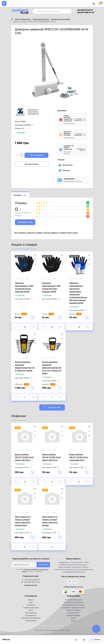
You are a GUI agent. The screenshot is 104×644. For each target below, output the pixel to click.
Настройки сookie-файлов (73, 602)
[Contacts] (94, 3)
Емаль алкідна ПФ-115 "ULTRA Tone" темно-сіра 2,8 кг (24, 457)
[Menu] (4, 3)
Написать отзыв (25, 222)
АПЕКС (23, 121)
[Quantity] (18, 155)
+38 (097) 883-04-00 (85, 12)
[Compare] (35, 264)
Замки (31, 610)
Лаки (31, 602)
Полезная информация (73, 600)
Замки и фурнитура (23, 19)
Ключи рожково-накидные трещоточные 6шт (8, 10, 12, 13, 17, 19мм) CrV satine (52, 368)
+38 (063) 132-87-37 (85, 10)
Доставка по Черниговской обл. (73, 607)
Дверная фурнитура (41, 19)
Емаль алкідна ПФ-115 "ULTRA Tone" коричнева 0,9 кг (79, 457)
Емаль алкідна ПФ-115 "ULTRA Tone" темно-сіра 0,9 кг (52, 457)
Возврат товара (73, 613)
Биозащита (31, 605)
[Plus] (21, 154)
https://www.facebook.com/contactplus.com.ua (70, 581)
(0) (22, 128)
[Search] (35, 11)
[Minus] (21, 157)
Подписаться (43, 565)
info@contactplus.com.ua (73, 587)
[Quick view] (35, 255)
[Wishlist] (35, 260)
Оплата (73, 618)
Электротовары (31, 620)
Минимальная (69, 179)
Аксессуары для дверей (61, 19)
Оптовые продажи (73, 615)
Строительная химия (31, 607)
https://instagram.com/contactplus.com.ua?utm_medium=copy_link (76, 581)
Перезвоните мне (31, 585)
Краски (31, 600)
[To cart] (32, 317)
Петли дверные (31, 613)
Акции (73, 620)
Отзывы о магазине (73, 610)
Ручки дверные (31, 615)
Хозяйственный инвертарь (31, 618)
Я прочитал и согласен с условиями (31, 570)
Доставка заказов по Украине (73, 605)
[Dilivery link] (84, 120)
